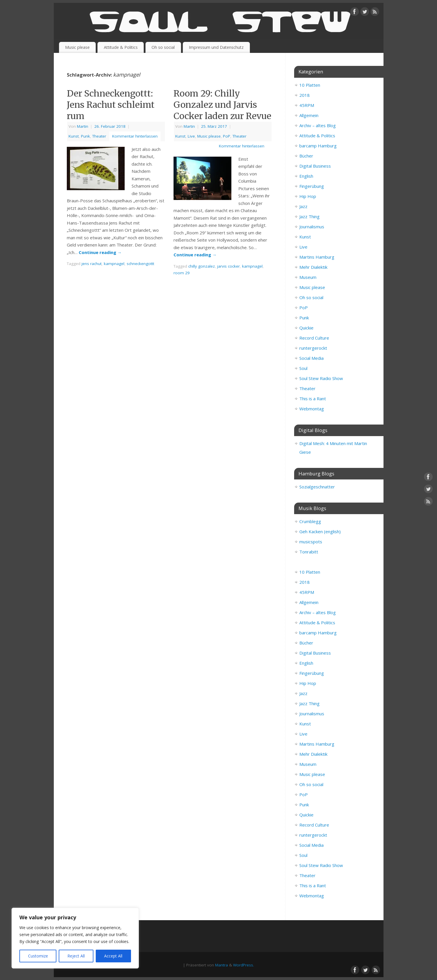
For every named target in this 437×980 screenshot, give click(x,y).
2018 (305, 95)
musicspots (311, 542)
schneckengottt (140, 264)
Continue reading (100, 252)
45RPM (307, 105)
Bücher (306, 156)
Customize (38, 956)
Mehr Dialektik (313, 267)
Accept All (113, 956)
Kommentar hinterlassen (135, 136)
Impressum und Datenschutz (216, 47)
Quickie (306, 328)
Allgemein (309, 115)
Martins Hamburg (317, 257)
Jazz (303, 206)
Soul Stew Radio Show (321, 378)
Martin (83, 126)
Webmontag (312, 409)
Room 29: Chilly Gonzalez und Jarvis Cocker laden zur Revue (222, 105)
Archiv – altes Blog (318, 125)
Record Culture (314, 338)
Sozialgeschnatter (317, 487)
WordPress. (244, 965)
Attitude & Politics (121, 47)
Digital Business (315, 166)
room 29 (182, 273)
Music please (77, 47)
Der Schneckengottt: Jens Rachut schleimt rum (111, 105)
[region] (75, 938)
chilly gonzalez (202, 266)
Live (191, 136)
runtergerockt (313, 348)
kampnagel (114, 264)
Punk (85, 136)
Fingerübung (312, 186)
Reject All (76, 956)
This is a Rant (313, 399)
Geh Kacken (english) (320, 531)
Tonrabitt (309, 552)
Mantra (222, 965)
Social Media (311, 358)
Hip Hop (308, 196)
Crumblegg (310, 521)
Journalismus (312, 227)
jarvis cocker (228, 266)
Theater (99, 136)
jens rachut (92, 264)
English (306, 176)
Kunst (74, 136)
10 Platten (310, 85)
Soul (303, 368)
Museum (308, 277)
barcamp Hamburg (318, 146)
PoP (227, 136)
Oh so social (163, 47)
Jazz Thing (309, 216)
